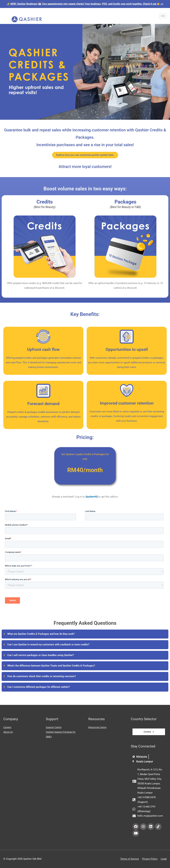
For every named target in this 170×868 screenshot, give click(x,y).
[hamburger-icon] (163, 16)
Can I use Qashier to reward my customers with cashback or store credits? (48, 645)
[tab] (85, 634)
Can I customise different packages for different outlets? (39, 687)
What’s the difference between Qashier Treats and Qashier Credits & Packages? (51, 666)
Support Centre (54, 727)
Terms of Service (130, 859)
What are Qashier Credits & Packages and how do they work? (41, 634)
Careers (8, 727)
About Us (8, 732)
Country (149, 732)
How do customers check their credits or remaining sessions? (42, 676)
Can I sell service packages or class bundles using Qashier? (41, 655)
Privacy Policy (150, 859)
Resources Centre (98, 727)
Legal (164, 859)
